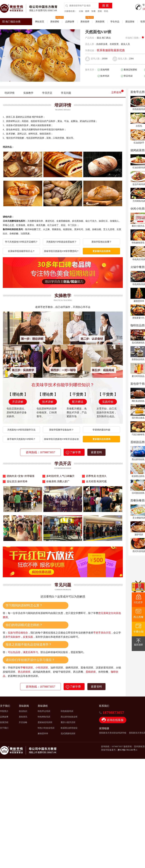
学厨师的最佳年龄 (101, 430)
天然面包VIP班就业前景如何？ (61, 242)
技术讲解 (48, 402)
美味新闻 (100, 22)
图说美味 (130, 22)
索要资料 (96, 452)
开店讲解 (18, 402)
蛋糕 (100, 11)
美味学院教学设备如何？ (61, 430)
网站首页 (40, 22)
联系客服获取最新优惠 (111, 50)
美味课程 (55, 22)
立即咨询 (116, 92)
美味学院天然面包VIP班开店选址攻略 (61, 440)
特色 (106, 11)
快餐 (94, 11)
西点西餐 (138, 617)
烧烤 (87, 11)
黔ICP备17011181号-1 (128, 750)
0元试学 (138, 602)
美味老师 (85, 22)
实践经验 (108, 402)
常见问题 (66, 93)
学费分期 (138, 632)
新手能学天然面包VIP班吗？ (21, 439)
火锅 (81, 11)
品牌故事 (70, 22)
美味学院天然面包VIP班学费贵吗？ (61, 251)
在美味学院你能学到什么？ (21, 251)
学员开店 (47, 93)
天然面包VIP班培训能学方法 (21, 430)
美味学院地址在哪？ (101, 242)
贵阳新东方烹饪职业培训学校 (113, 733)
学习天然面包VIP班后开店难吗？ (21, 242)
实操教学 (28, 93)
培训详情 (9, 93)
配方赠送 (78, 402)
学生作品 (115, 22)
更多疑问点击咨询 (101, 251)
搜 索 (105, 6)
